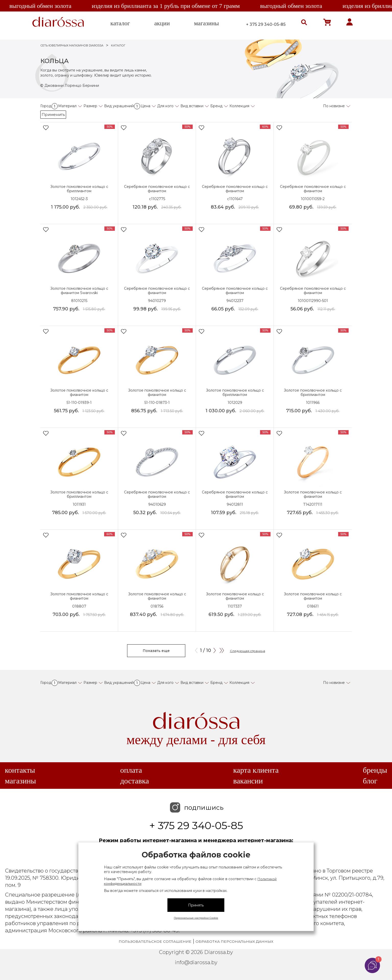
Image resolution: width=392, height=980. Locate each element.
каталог (120, 23)
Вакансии (248, 781)
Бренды (375, 770)
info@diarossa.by (196, 962)
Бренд (216, 106)
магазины (206, 23)
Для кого (165, 106)
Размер (90, 106)
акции (162, 23)
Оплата (131, 770)
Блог (370, 781)
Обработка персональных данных (234, 941)
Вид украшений (122, 106)
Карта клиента (256, 770)
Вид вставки (192, 106)
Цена (145, 106)
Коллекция (239, 106)
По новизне (334, 106)
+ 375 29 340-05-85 (266, 24)
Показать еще (156, 651)
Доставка (135, 781)
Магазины (20, 781)
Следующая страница (248, 651)
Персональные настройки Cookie (196, 918)
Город (49, 106)
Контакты (20, 770)
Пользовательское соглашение (155, 941)
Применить (53, 114)
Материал (67, 106)
